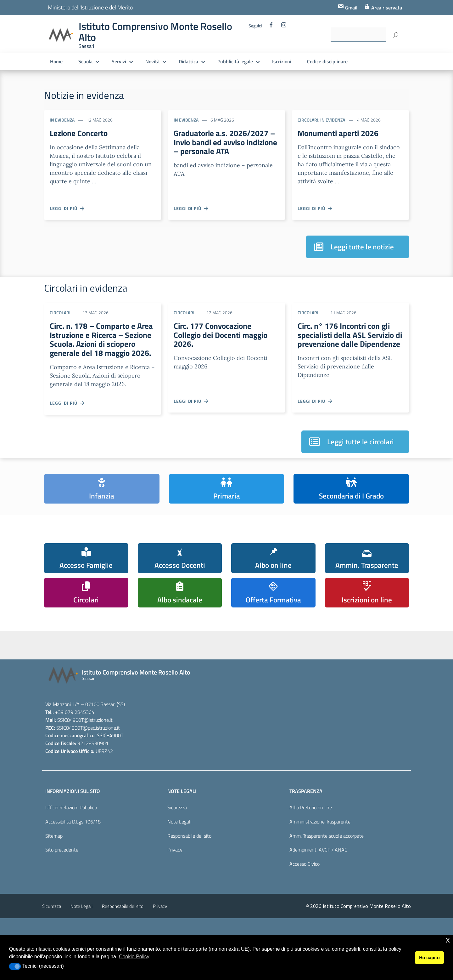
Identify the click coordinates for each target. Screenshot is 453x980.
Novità (152, 61)
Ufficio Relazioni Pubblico (71, 843)
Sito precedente (62, 886)
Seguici (255, 26)
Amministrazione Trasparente (320, 857)
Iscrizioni (282, 61)
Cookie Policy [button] (134, 957)
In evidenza (62, 120)
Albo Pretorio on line (311, 843)
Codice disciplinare (327, 61)
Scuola (85, 61)
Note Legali (179, 857)
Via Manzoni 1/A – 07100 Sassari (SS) (85, 740)
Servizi (119, 61)
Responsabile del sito (189, 871)
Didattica (188, 61)
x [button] (448, 940)
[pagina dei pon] (254, 675)
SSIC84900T (70, 755)
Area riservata (386, 8)
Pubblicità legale (235, 61)
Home (56, 61)
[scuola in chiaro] (129, 668)
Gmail (351, 8)
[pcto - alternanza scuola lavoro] (317, 670)
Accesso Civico (305, 900)
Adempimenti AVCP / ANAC (318, 886)
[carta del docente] (380, 671)
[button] (15, 966)
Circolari (308, 120)
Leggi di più (67, 208)
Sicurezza (177, 843)
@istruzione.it (98, 755)
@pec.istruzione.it (101, 763)
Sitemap (54, 871)
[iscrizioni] (66, 670)
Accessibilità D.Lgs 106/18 (73, 857)
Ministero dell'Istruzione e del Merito (90, 7)
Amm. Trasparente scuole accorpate (327, 871)
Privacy (175, 886)
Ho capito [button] (429, 958)
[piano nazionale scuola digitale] (192, 672)
